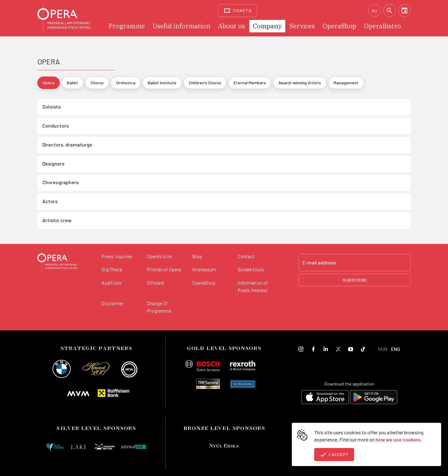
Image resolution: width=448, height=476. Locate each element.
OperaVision (159, 256)
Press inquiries (117, 256)
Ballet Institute (162, 83)
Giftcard (155, 283)
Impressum (204, 269)
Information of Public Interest (253, 286)
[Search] (390, 11)
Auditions (112, 283)
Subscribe (355, 280)
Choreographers (61, 182)
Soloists (51, 107)
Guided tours (251, 269)
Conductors (56, 126)
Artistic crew (57, 220)
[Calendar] (404, 11)
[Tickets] (238, 11)
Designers (53, 163)
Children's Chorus (205, 83)
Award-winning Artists (300, 83)
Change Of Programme (159, 307)
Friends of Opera (164, 269)
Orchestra (126, 83)
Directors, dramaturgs (67, 145)
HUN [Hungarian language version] (383, 349)
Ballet (72, 83)
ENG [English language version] (396, 349)
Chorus (97, 83)
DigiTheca (112, 269)
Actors (50, 201)
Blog (197, 256)
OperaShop (204, 283)
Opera (49, 83)
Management (346, 83)
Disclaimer (112, 303)
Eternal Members (250, 83)
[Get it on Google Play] (374, 398)
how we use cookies (398, 439)
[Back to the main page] (57, 262)
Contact (246, 256)
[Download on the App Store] (325, 398)
